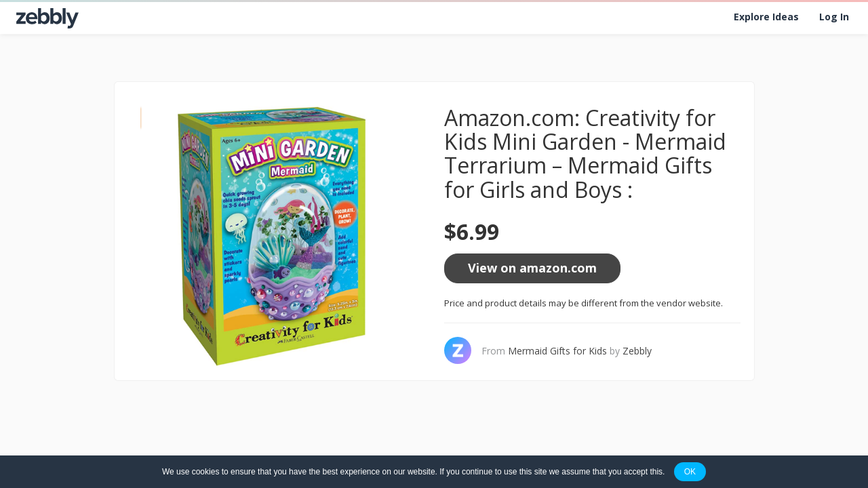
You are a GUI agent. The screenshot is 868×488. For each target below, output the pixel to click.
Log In (834, 17)
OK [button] (690, 472)
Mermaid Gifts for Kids (557, 351)
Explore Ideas (766, 17)
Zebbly (637, 351)
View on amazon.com (532, 268)
